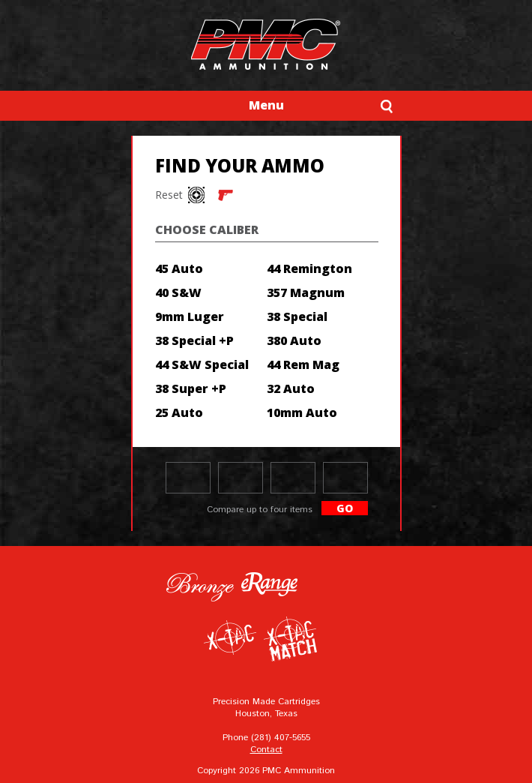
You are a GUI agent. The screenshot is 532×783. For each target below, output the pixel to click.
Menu (266, 105)
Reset (166, 195)
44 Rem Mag (303, 364)
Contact (266, 750)
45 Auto (179, 268)
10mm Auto (302, 412)
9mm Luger (190, 316)
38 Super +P (191, 388)
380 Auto (294, 340)
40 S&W (178, 292)
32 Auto (291, 388)
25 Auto (179, 412)
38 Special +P (194, 340)
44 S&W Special (202, 364)
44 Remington (309, 268)
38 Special (297, 316)
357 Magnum (306, 292)
